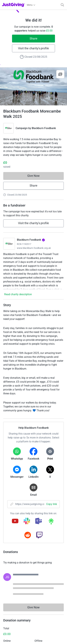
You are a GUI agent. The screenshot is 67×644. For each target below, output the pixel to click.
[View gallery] (60, 74)
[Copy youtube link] (15, 521)
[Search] (62, 5)
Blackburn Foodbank (44, 128)
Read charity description (18, 294)
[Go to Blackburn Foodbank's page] (9, 244)
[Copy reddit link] (28, 535)
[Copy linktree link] (51, 522)
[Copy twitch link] (39, 535)
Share (33, 38)
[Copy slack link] (27, 521)
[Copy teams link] (39, 521)
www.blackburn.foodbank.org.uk (34, 248)
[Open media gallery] (33, 86)
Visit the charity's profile (33, 48)
